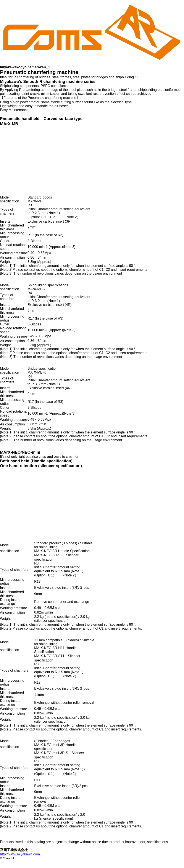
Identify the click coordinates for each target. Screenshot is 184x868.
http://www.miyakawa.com (20, 854)
